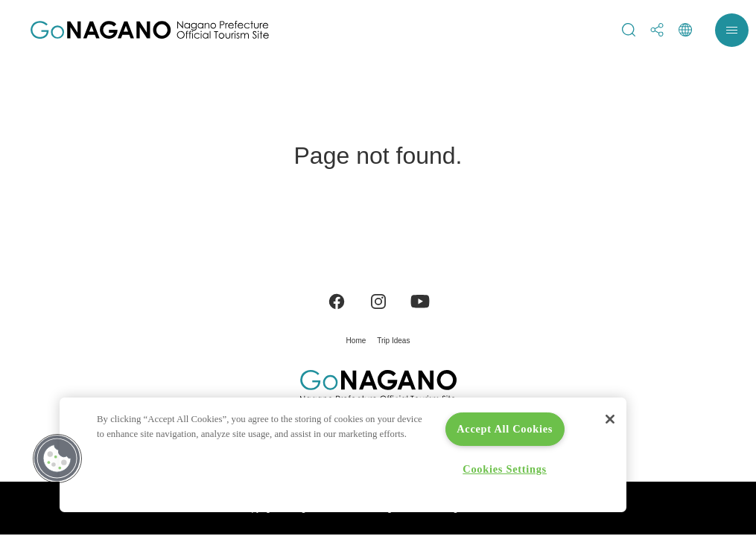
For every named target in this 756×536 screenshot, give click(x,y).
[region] (343, 455)
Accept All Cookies (505, 429)
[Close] (610, 419)
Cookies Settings (505, 469)
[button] (57, 459)
